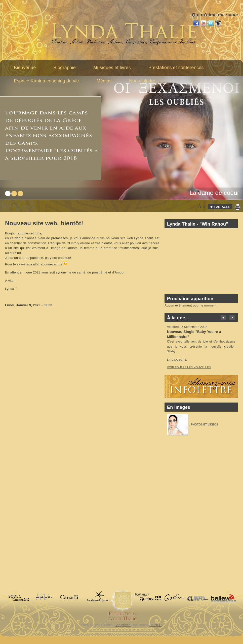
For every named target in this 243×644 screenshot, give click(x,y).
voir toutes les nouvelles (189, 367)
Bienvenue (25, 68)
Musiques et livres (112, 68)
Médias (104, 81)
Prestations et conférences (176, 68)
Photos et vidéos (205, 424)
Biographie (65, 68)
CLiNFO (156, 625)
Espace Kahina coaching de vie (46, 81)
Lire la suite (177, 360)
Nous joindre (142, 81)
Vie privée (123, 625)
